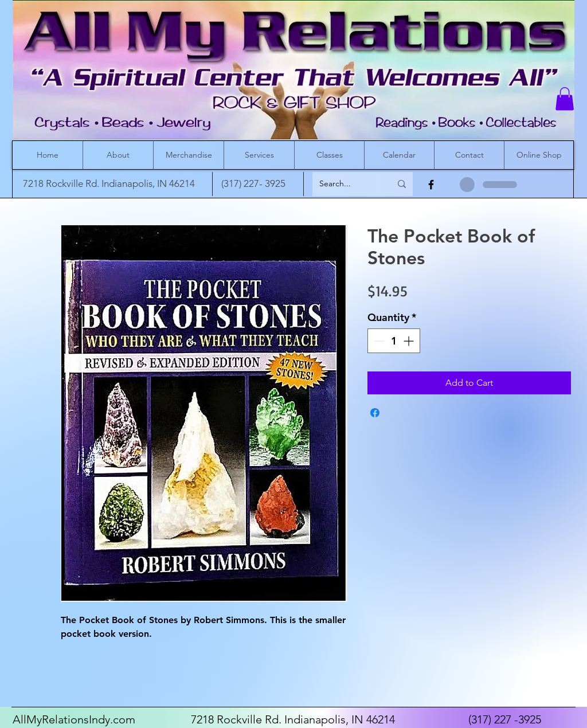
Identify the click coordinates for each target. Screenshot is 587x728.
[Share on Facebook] (375, 413)
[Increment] (410, 341)
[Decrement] (378, 341)
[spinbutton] (394, 341)
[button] (565, 99)
